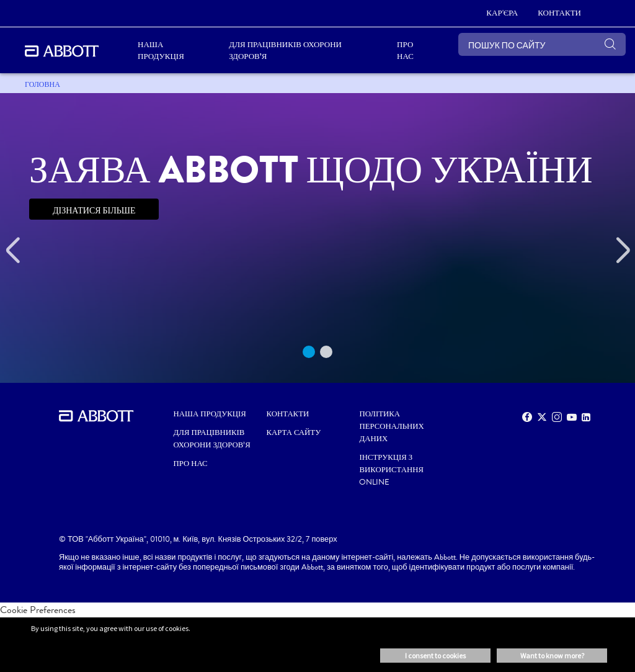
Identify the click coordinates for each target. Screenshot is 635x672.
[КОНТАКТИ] (559, 14)
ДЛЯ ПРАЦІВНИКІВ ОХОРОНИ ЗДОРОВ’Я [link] (285, 51)
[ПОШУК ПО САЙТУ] (542, 44)
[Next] (623, 251)
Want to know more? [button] (552, 656)
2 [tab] (326, 352)
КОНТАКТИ (288, 414)
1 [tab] (309, 352)
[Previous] (12, 251)
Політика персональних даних (391, 426)
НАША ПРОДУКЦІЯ (210, 414)
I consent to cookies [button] (435, 656)
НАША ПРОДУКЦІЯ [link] (161, 51)
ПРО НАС (191, 464)
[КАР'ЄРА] (502, 14)
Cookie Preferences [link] (38, 610)
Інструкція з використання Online (391, 470)
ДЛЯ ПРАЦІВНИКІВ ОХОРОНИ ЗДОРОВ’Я (212, 439)
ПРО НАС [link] (405, 51)
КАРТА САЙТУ (294, 432)
